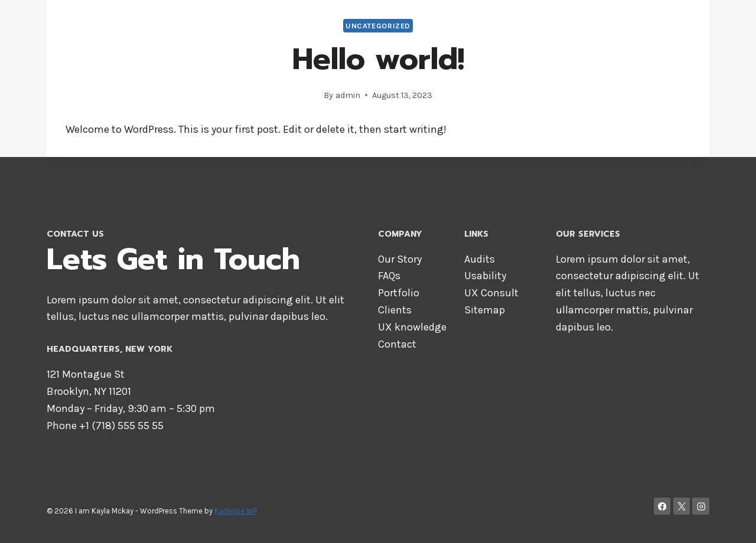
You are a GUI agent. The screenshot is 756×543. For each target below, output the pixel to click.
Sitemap (485, 310)
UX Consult (491, 293)
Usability (485, 276)
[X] (682, 506)
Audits (480, 259)
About (472, 24)
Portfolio (399, 293)
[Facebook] (662, 506)
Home (428, 24)
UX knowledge (412, 327)
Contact (646, 24)
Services (591, 24)
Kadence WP (236, 511)
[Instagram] (701, 506)
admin (348, 95)
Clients (395, 310)
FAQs (389, 276)
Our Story (400, 259)
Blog (691, 24)
